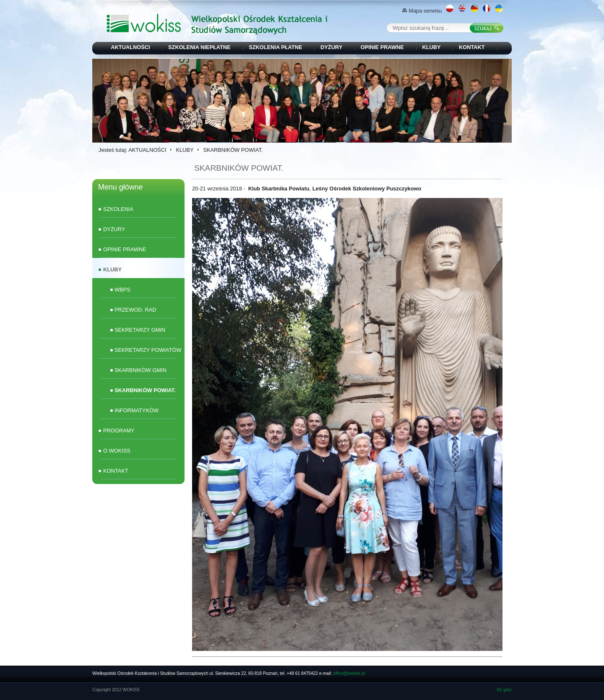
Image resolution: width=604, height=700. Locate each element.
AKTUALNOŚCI (130, 47)
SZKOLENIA (118, 209)
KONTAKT (472, 47)
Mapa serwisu (422, 11)
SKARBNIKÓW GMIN (141, 370)
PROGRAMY (119, 431)
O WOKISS (117, 451)
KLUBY (431, 47)
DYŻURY (331, 47)
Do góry (504, 690)
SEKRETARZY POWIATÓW (148, 350)
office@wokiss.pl (349, 673)
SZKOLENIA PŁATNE (275, 47)
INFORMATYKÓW (137, 410)
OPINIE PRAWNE (382, 47)
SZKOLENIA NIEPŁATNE (199, 47)
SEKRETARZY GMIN (140, 330)
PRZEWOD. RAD (135, 310)
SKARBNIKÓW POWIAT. (145, 390)
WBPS (122, 290)
